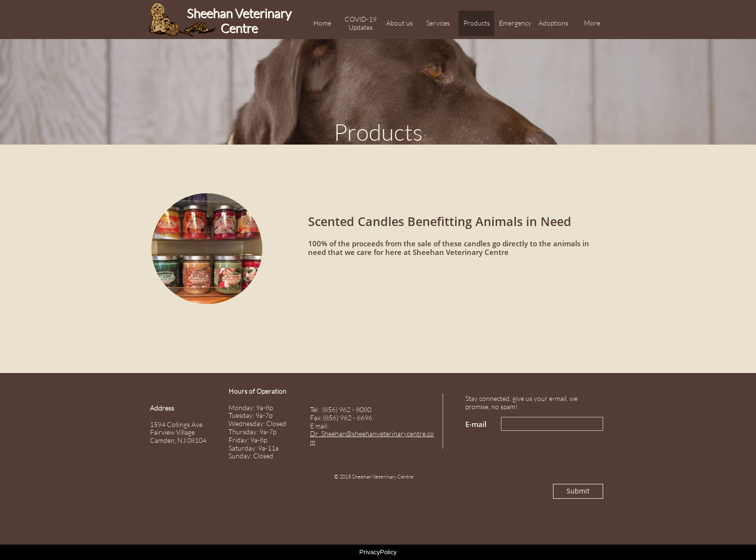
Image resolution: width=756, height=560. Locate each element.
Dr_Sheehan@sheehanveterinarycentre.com (372, 438)
